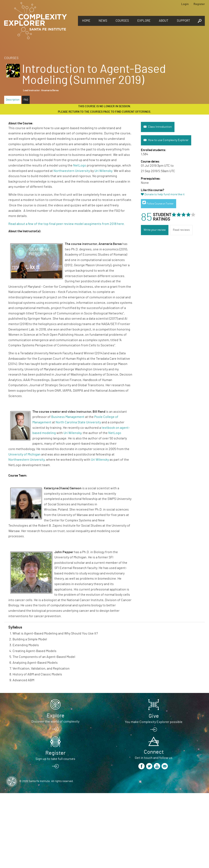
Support (184, 21)
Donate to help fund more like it (164, 194)
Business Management (68, 417)
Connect (154, 752)
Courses (122, 21)
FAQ (26, 100)
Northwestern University (72, 171)
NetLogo (80, 165)
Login (185, 4)
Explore (144, 21)
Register (199, 4)
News (103, 21)
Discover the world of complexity (55, 722)
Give (154, 716)
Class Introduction (160, 127)
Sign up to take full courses (55, 759)
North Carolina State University (78, 422)
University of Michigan (24, 454)
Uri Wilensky (103, 171)
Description (13, 100)
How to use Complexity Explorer (168, 140)
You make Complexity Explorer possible (154, 722)
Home (86, 21)
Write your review (155, 230)
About (164, 21)
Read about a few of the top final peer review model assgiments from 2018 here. (67, 224)
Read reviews (181, 230)
